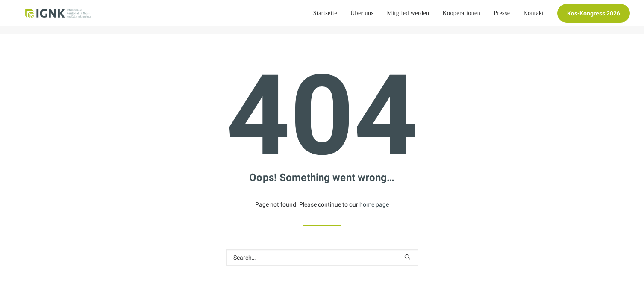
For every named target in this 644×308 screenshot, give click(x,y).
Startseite (325, 17)
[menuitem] (328, 17)
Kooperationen (462, 17)
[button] (407, 257)
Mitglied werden (408, 17)
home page (374, 204)
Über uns (362, 17)
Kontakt (533, 17)
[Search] (322, 258)
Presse (502, 17)
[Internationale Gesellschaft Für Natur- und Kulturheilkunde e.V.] (57, 17)
